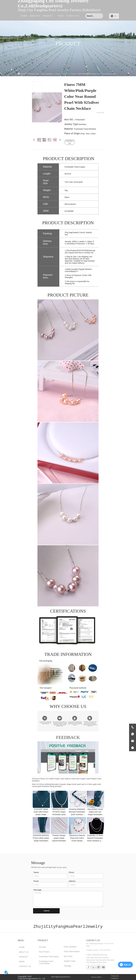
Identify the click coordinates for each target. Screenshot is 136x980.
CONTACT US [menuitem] (73, 16)
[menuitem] (48, 16)
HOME (23, 74)
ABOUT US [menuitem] (35, 16)
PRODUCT (33, 74)
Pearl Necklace (62, 74)
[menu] (49, 16)
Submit (46, 911)
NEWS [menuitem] (61, 16)
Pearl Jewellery (47, 74)
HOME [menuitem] (24, 16)
